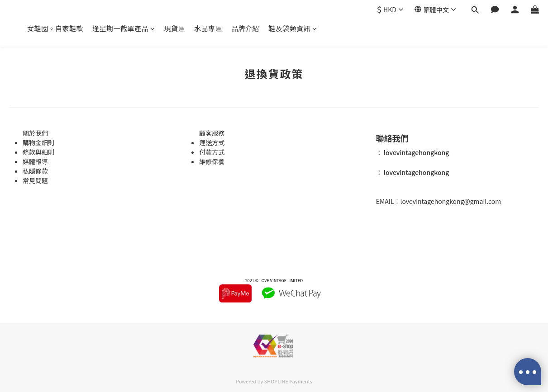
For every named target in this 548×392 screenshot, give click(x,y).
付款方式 (212, 152)
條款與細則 (38, 152)
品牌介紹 (245, 28)
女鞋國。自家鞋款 (55, 28)
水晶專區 (208, 28)
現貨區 (175, 28)
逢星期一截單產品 (124, 28)
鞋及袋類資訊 (293, 28)
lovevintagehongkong (416, 152)
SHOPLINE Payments (288, 381)
